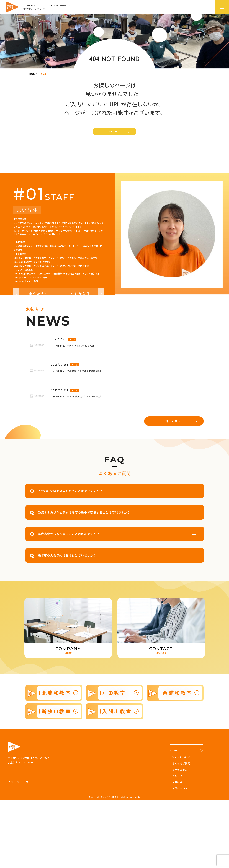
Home (174, 818)
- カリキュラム (179, 837)
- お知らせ (176, 843)
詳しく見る (173, 488)
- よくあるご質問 (180, 831)
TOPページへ (115, 131)
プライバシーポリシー (23, 849)
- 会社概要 (176, 850)
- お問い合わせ (179, 856)
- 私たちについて (180, 825)
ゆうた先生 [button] (31, 361)
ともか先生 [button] (87, 361)
